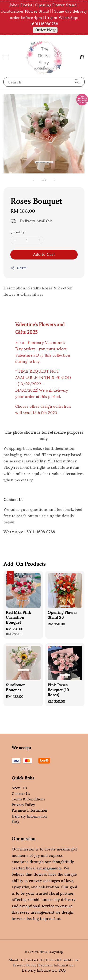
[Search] (77, 82)
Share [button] (19, 268)
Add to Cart (44, 254)
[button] (6, 57)
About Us (19, 788)
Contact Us (21, 794)
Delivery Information (29, 816)
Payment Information (29, 810)
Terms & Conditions (28, 799)
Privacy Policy (23, 805)
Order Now (45, 30)
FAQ (16, 822)
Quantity (18, 232)
